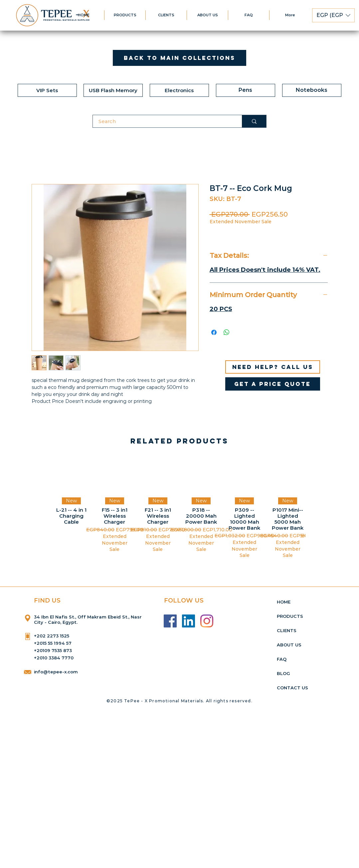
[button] (333, 15)
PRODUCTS (290, 616)
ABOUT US (289, 645)
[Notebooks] (312, 90)
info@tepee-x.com (56, 672)
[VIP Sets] (47, 90)
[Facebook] (170, 621)
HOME (284, 602)
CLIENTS (287, 630)
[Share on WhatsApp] (227, 332)
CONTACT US (292, 688)
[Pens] (246, 90)
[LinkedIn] (188, 621)
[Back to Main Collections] (179, 58)
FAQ (282, 659)
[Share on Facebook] (214, 332)
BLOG (283, 673)
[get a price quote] (273, 384)
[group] (179, 508)
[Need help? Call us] (273, 367)
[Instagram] (207, 621)
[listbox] (333, 15)
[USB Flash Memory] (113, 90)
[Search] (163, 121)
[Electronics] (179, 90)
